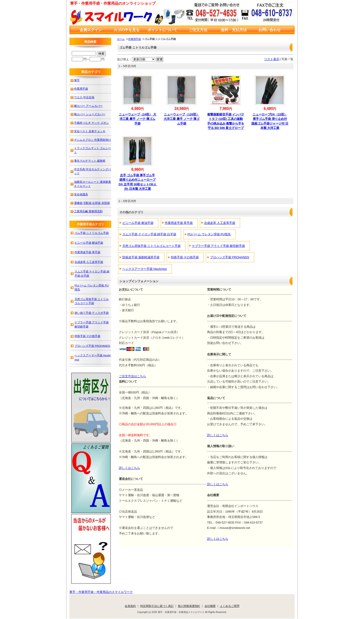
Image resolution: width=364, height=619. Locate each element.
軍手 (77, 80)
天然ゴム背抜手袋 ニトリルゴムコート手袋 (151, 246)
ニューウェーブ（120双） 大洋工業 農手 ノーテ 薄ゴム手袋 (182, 119)
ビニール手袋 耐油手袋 (138, 223)
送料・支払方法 (234, 30)
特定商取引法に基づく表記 (157, 606)
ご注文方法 (198, 30)
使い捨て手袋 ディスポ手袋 (92, 313)
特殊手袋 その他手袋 (185, 257)
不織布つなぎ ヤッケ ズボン (92, 123)
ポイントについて (162, 30)
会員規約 (130, 606)
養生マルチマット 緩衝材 (90, 161)
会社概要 (210, 606)
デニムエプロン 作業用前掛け (93, 140)
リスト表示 (272, 59)
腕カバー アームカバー (88, 106)
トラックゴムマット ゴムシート (93, 150)
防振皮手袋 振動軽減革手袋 (141, 257)
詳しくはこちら (218, 435)
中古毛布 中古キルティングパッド (93, 171)
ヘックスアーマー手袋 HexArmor (145, 269)
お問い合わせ (270, 30)
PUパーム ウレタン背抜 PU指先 (209, 234)
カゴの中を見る (127, 30)
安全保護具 (81, 194)
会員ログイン (91, 30)
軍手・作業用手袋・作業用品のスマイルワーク (101, 592)
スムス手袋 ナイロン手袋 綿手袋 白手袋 (149, 234)
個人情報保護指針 (189, 606)
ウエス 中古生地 (84, 97)
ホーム (121, 39)
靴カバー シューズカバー (90, 114)
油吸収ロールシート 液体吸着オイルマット (93, 184)
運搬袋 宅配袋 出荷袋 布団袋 (92, 203)
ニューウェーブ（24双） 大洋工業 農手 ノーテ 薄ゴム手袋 (138, 119)
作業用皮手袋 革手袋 (179, 223)
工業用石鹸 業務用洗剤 (88, 211)
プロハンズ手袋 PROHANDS (230, 257)
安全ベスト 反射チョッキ (90, 131)
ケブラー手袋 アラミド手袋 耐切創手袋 (218, 246)
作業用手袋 (135, 39)
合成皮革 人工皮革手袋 (220, 223)
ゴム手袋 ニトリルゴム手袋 (92, 233)
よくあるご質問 (230, 606)
